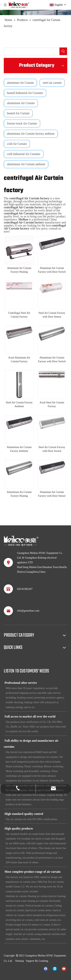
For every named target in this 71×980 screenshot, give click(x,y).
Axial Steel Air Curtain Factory (52, 404)
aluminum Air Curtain (20, 83)
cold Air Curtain (17, 144)
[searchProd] (32, 51)
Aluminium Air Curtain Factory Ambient (19, 449)
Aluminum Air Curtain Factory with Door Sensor (52, 494)
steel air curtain (52, 83)
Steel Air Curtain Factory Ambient (19, 404)
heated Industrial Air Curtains (25, 93)
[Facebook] (46, 968)
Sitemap (20, 961)
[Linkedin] (55, 968)
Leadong (43, 961)
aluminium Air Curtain (21, 103)
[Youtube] (64, 968)
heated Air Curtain (18, 113)
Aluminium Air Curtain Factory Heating (19, 494)
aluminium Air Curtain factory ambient (31, 134)
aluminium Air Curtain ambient (26, 164)
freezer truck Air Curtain (22, 123)
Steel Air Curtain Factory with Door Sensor (52, 315)
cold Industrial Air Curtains (24, 154)
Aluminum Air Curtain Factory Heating (19, 270)
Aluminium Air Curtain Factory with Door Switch (52, 360)
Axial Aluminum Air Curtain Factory (19, 360)
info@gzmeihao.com (28, 611)
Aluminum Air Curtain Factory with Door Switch (52, 270)
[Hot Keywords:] (63, 51)
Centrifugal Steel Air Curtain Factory (19, 315)
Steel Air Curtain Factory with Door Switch (52, 449)
